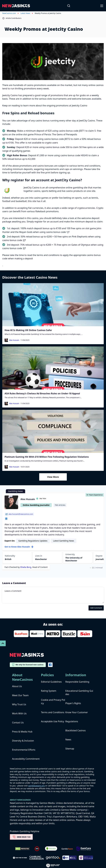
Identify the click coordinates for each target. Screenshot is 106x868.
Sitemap (70, 749)
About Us (17, 686)
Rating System (49, 691)
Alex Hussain (14, 340)
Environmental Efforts (24, 750)
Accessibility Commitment (26, 759)
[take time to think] (20, 858)
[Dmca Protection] (22, 849)
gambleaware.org (36, 786)
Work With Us (19, 713)
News (68, 740)
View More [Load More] (53, 477)
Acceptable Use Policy (53, 721)
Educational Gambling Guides (79, 693)
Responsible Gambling (77, 682)
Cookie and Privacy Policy (53, 702)
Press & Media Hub (22, 732)
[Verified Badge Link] (51, 849)
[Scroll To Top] (3, 643)
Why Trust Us (19, 704)
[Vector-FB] (50, 665)
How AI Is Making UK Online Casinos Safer (28, 330)
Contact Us (18, 723)
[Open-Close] (102, 6)
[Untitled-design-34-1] (84, 849)
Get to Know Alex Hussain (19, 547)
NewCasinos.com (9, 13)
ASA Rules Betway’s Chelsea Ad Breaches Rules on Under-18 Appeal (42, 393)
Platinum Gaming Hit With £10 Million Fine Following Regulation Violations (47, 457)
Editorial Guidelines (51, 682)
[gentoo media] (53, 858)
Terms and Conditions (53, 712)
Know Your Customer (77, 712)
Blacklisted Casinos (76, 730)
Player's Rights (73, 703)
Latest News (25, 13)
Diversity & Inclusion (23, 741)
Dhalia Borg (26, 567)
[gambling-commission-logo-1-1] (37, 858)
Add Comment (96, 608)
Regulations (72, 721)
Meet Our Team (20, 695)
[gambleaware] (67, 849)
